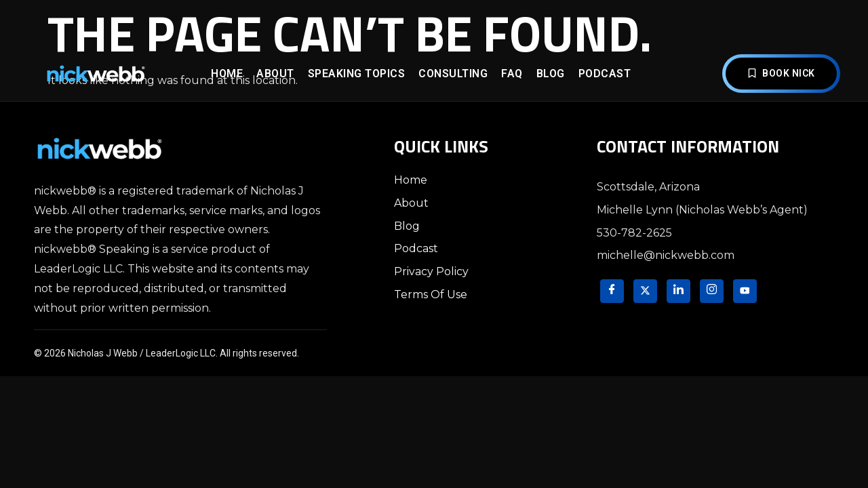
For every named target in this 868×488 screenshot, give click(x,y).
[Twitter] (645, 291)
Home (227, 74)
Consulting (453, 74)
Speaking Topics (357, 74)
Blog (551, 74)
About (275, 74)
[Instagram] (712, 291)
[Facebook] (612, 291)
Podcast (605, 74)
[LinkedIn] (678, 291)
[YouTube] (745, 291)
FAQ (512, 74)
